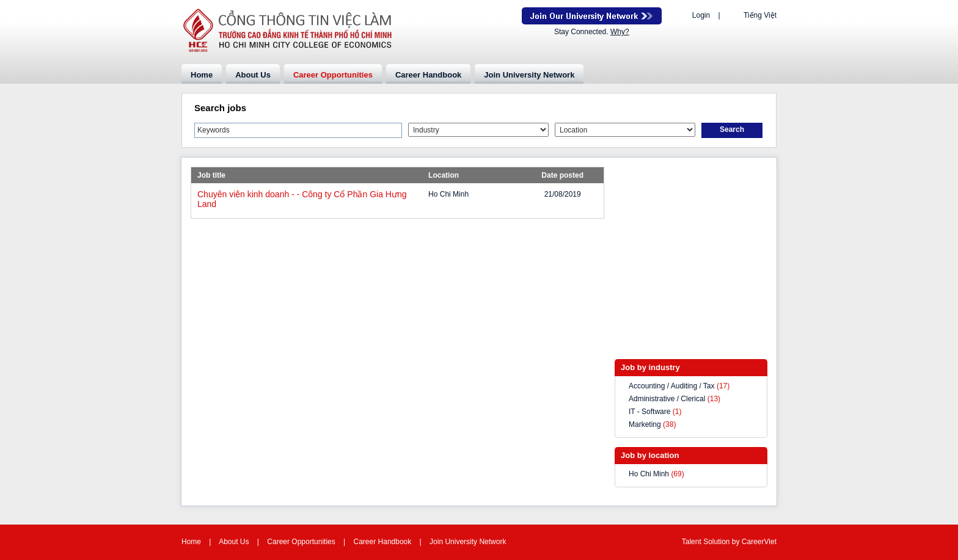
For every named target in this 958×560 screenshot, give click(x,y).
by (737, 542)
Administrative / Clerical (667, 399)
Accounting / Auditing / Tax (672, 386)
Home (202, 75)
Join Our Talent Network (592, 16)
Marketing (645, 424)
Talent (693, 542)
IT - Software (649, 412)
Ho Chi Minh (649, 474)
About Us (253, 75)
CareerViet (759, 542)
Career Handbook (428, 75)
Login (701, 15)
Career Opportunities (333, 75)
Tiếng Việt (760, 15)
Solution (718, 542)
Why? (620, 32)
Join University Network (529, 75)
